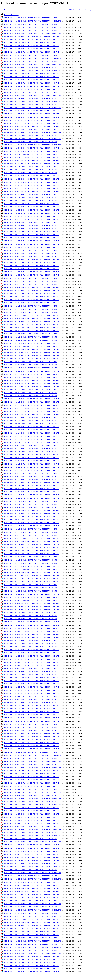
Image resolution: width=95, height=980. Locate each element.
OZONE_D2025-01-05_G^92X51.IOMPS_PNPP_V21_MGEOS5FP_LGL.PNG (31, 167)
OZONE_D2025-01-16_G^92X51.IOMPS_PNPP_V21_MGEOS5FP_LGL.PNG (31, 473)
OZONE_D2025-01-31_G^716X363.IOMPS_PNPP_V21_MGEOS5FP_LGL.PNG (32, 966)
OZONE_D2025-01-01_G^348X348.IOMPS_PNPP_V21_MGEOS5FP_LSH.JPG (32, 43)
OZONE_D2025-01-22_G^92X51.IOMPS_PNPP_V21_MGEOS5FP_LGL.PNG (31, 640)
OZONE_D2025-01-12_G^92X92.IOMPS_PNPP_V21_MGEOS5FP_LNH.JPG (31, 365)
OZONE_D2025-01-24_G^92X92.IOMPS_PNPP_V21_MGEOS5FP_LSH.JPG (31, 702)
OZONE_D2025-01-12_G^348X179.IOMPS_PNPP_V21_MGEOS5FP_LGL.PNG (32, 371)
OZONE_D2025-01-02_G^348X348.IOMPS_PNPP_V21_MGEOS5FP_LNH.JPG (32, 77)
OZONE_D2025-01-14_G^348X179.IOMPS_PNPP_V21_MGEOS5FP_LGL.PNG (32, 427)
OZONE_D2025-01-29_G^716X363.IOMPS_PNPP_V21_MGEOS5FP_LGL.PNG (32, 891)
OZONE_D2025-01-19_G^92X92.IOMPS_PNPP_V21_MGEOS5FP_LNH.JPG (31, 560)
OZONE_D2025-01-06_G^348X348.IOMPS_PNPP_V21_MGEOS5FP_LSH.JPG (32, 210)
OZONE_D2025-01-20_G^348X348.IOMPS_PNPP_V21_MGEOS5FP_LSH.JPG (32, 600)
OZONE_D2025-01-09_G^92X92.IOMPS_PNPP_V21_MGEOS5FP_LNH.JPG (31, 281)
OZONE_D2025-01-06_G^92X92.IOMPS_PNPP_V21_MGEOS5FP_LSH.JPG (31, 201)
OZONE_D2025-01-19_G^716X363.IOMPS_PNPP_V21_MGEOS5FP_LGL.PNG (32, 575)
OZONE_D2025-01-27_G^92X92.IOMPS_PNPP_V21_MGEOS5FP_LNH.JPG (31, 795)
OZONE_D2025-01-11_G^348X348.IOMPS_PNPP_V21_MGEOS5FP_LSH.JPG (32, 349)
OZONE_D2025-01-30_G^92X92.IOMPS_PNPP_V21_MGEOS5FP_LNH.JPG (31, 907)
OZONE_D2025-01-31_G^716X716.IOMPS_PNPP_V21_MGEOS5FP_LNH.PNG (32, 969)
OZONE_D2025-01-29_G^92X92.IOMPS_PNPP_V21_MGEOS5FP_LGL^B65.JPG (33, 867)
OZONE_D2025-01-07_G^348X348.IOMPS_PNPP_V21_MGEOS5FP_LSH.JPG (32, 238)
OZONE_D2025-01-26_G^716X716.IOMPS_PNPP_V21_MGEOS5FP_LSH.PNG (32, 786)
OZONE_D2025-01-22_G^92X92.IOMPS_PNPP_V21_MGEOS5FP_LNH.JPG (31, 644)
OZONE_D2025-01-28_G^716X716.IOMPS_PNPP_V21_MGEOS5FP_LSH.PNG (32, 860)
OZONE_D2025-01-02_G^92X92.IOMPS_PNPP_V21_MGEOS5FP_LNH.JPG (31, 61)
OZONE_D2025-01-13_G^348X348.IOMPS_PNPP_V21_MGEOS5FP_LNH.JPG (32, 402)
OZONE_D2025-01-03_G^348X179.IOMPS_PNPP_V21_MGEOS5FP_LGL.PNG (32, 111)
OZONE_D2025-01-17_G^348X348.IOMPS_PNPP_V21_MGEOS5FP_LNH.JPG (32, 513)
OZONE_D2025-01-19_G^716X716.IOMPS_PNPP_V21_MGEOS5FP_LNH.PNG (32, 579)
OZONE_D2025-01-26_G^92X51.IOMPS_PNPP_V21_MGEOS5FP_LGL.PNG (31, 752)
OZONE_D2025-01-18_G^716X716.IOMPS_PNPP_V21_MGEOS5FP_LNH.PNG (32, 551)
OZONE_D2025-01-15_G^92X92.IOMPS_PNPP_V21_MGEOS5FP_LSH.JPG (31, 452)
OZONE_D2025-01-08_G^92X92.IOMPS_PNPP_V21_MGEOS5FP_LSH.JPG (31, 256)
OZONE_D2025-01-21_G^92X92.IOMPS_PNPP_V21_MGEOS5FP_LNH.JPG (31, 616)
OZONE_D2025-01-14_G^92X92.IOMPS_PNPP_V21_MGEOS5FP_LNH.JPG (31, 421)
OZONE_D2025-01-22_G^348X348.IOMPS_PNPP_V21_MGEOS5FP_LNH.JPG (32, 653)
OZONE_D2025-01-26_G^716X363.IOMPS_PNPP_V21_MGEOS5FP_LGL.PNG (32, 780)
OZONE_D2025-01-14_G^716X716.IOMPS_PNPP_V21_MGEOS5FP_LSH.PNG (32, 442)
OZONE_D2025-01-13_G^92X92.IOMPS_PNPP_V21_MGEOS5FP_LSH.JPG (31, 396)
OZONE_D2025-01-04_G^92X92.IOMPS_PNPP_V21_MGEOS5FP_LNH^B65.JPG (33, 139)
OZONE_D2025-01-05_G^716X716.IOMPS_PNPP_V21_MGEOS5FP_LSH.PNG (32, 191)
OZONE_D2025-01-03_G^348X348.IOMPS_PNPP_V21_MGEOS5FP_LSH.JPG (32, 117)
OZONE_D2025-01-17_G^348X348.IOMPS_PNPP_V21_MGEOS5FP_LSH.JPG (32, 517)
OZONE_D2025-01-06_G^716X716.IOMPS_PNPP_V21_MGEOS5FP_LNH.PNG (32, 216)
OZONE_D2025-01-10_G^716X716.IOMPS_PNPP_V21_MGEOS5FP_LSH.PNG (32, 331)
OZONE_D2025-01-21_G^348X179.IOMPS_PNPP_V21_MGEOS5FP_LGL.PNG (32, 622)
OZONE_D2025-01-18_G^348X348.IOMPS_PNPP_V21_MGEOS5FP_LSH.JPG (32, 544)
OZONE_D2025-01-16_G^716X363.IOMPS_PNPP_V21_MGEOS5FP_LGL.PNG (32, 492)
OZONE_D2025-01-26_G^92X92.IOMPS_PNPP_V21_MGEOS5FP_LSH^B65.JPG (33, 767)
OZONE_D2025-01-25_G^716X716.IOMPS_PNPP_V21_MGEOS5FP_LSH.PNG (32, 749)
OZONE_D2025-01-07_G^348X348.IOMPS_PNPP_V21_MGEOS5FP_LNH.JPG (32, 235)
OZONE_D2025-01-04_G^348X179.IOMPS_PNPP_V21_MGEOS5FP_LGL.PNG (32, 148)
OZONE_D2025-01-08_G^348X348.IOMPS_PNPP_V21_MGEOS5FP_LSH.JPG (32, 266)
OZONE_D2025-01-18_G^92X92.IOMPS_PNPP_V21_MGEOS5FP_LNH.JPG (31, 532)
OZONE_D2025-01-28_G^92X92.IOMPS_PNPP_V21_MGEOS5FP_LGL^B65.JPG (33, 829)
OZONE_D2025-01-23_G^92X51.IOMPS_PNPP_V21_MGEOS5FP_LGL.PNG (31, 668)
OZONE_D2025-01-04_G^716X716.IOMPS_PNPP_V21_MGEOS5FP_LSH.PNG (32, 163)
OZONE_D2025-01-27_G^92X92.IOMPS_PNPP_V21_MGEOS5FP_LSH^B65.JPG (33, 805)
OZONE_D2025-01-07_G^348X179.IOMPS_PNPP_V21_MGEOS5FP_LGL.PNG (32, 232)
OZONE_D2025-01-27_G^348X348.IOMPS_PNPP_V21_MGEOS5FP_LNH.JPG (32, 811)
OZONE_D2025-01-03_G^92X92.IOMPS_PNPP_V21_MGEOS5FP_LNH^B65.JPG (33, 102)
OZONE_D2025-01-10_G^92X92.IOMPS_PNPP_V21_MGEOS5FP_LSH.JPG (31, 312)
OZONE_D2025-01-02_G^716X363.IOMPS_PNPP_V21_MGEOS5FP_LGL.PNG (32, 83)
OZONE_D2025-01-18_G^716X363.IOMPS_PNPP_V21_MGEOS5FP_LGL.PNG (32, 548)
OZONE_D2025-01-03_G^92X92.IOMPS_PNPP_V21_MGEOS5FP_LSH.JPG (31, 105)
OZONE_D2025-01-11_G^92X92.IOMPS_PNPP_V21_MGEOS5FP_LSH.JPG (31, 340)
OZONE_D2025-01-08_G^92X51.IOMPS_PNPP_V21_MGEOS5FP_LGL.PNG (31, 250)
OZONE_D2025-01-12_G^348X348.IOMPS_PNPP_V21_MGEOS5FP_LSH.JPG (32, 377)
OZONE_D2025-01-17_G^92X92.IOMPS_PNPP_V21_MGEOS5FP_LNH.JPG (31, 504)
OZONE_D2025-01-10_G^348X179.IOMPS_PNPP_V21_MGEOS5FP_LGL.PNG (32, 315)
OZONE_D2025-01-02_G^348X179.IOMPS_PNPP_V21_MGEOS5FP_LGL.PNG (32, 74)
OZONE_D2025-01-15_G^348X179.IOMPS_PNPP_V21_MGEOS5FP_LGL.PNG (32, 455)
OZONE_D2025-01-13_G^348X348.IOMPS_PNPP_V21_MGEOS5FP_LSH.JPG (32, 405)
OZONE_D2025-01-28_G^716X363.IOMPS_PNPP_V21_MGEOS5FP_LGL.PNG (32, 854)
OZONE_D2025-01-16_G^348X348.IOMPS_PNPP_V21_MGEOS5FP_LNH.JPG (32, 486)
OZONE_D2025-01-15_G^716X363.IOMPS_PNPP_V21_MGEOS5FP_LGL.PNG (32, 464)
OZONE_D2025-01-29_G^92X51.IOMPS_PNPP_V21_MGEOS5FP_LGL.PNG (31, 863)
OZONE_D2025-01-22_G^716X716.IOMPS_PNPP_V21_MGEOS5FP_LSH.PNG (32, 665)
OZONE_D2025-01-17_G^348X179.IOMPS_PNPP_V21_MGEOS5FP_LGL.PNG (32, 510)
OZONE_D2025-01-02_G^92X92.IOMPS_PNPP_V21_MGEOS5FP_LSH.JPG (31, 67)
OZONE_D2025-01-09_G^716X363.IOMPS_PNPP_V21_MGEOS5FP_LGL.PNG (32, 297)
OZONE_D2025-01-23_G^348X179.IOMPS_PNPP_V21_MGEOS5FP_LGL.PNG (32, 678)
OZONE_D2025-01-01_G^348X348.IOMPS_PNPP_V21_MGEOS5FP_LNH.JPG (32, 40)
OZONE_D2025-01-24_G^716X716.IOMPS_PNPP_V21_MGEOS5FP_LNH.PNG (32, 718)
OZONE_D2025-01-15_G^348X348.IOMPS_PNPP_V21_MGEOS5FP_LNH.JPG (32, 458)
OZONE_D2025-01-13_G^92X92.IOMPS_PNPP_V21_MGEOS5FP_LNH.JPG (31, 393)
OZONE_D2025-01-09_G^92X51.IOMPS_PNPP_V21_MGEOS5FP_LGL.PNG (31, 278)
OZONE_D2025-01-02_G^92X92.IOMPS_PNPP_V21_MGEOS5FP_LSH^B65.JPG (33, 71)
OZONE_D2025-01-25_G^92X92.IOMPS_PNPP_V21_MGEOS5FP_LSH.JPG (31, 730)
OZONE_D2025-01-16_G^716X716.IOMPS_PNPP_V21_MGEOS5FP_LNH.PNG (32, 495)
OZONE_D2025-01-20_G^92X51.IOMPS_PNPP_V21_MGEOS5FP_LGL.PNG (31, 585)
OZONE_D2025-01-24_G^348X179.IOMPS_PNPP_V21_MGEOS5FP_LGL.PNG (32, 706)
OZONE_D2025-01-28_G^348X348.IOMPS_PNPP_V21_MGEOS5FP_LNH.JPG (32, 848)
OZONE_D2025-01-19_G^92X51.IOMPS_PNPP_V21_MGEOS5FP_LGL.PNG (31, 557)
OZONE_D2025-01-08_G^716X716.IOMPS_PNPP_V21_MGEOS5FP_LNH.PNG (32, 272)
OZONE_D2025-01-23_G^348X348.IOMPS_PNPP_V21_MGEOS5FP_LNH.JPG (32, 681)
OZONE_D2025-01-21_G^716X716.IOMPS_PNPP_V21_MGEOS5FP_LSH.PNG (32, 637)
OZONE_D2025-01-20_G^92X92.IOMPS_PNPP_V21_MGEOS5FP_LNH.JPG (31, 588)
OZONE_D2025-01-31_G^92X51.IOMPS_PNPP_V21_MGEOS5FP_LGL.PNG (31, 938)
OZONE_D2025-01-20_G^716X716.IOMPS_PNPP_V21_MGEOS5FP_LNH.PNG (32, 606)
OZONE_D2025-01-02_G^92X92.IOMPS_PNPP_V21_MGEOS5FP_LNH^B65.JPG (33, 64)
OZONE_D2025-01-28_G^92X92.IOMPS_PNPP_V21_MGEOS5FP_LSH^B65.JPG (33, 842)
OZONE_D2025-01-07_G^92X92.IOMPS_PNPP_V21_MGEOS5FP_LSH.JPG (31, 228)
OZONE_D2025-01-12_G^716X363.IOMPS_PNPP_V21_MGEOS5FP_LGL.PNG (32, 380)
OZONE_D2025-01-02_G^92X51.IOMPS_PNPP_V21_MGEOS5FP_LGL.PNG (31, 55)
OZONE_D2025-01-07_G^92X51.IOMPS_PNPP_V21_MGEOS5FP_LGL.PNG (31, 222)
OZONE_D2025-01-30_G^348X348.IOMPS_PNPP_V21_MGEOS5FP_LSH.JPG (32, 925)
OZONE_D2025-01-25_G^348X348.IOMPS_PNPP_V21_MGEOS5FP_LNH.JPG (32, 736)
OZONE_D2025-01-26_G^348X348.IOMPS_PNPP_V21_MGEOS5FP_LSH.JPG (32, 777)
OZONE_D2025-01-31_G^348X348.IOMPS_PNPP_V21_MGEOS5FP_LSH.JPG (32, 963)
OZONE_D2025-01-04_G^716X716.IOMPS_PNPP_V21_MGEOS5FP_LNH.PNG (32, 160)
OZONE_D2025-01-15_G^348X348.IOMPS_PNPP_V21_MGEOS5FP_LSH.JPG (32, 461)
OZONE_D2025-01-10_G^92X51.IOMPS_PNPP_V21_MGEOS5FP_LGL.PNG (31, 306)
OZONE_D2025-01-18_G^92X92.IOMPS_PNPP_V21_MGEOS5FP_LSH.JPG (31, 535)
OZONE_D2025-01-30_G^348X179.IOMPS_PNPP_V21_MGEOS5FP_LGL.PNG (32, 919)
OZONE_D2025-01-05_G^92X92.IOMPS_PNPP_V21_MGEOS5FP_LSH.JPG (31, 173)
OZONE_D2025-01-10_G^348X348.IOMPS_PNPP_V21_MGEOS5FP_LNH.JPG (32, 318)
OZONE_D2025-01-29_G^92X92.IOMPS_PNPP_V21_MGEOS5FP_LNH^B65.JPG (33, 873)
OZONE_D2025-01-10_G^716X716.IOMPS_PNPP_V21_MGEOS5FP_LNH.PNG (32, 328)
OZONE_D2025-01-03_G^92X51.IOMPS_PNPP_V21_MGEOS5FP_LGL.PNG (31, 92)
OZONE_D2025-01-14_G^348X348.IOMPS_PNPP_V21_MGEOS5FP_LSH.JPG (32, 433)
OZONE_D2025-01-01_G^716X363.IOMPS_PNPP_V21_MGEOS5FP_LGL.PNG (32, 46)
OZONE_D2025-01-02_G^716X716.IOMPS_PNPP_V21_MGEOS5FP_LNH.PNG (32, 86)
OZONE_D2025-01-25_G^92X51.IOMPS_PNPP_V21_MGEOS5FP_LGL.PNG (31, 724)
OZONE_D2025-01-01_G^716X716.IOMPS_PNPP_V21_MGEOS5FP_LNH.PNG (32, 49)
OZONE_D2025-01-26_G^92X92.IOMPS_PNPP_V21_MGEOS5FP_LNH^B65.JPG (33, 761)
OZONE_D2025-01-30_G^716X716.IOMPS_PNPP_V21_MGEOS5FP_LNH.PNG (32, 932)
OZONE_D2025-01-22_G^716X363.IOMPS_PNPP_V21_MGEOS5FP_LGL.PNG (32, 659)
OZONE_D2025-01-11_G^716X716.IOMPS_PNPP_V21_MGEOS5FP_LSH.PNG (32, 359)
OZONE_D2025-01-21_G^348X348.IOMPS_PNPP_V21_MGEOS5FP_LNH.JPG (32, 625)
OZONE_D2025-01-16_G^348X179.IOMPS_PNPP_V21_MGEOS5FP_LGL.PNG (32, 482)
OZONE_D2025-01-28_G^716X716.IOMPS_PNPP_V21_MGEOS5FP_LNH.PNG (32, 857)
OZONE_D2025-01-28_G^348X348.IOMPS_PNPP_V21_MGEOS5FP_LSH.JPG (32, 851)
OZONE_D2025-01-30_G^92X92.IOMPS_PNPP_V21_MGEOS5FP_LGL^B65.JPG (33, 904)
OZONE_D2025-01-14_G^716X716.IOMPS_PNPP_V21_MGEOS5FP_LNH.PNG (32, 439)
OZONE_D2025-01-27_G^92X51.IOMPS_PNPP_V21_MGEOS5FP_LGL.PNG (31, 789)
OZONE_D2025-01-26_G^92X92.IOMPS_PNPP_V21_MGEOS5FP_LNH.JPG (31, 758)
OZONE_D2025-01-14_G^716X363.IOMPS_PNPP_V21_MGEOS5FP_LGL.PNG (32, 436)
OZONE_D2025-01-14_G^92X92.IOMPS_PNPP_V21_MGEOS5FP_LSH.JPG (31, 424)
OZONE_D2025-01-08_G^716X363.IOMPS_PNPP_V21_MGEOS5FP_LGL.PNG (32, 269)
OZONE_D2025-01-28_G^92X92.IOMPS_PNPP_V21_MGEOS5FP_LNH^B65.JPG (33, 836)
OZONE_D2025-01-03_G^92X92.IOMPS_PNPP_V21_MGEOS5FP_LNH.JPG (31, 98)
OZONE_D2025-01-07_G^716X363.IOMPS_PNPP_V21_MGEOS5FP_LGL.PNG (32, 241)
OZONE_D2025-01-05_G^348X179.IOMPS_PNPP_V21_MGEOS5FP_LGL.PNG (32, 176)
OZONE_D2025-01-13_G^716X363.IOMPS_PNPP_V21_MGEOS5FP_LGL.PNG (32, 408)
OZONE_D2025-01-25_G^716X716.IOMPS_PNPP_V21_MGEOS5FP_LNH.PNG (32, 746)
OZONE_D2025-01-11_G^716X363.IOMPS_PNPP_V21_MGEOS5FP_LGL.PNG (32, 352)
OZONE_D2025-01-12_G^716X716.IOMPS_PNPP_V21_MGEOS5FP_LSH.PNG (32, 386)
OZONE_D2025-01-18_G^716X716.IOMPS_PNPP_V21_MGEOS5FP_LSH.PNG (32, 554)
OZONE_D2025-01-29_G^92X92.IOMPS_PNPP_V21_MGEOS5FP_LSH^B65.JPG (33, 879)
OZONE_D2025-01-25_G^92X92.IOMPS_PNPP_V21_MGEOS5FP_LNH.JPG (31, 727)
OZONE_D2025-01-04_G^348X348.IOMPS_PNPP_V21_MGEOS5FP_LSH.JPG (32, 154)
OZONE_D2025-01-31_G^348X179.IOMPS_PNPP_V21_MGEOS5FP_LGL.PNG (32, 956)
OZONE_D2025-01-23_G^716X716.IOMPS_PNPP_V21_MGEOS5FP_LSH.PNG (32, 693)
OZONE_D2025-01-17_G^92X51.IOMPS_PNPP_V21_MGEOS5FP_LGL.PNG (31, 501)
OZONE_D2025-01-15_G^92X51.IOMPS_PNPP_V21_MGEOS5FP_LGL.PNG (31, 445)
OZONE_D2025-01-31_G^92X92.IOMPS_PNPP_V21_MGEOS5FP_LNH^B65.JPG (33, 947)
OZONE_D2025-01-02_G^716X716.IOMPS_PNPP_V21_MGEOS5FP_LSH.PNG (32, 89)
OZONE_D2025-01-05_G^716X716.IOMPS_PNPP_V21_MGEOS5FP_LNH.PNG (32, 188)
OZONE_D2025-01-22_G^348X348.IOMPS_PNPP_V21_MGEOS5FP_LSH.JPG (32, 656)
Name (6, 10)
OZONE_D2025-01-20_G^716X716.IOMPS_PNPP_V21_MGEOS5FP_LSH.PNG (32, 609)
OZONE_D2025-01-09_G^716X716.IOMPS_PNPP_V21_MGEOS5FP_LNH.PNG (32, 300)
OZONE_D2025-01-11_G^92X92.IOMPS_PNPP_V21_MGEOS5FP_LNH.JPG (31, 337)
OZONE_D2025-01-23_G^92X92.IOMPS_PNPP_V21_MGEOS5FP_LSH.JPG (31, 675)
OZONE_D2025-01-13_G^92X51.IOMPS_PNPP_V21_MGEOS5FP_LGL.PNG (31, 390)
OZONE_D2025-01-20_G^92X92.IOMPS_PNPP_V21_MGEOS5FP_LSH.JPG (31, 591)
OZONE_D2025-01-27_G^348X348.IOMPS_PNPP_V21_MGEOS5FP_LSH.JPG (32, 814)
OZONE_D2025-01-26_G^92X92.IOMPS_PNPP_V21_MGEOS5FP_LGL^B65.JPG (33, 755)
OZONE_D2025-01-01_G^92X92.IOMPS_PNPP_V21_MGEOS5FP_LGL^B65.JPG (33, 21)
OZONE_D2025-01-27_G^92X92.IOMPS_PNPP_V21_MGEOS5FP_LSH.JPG (31, 802)
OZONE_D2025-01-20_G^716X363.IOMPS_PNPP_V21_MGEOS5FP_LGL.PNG (32, 603)
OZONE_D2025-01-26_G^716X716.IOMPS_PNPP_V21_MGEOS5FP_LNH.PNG (32, 783)
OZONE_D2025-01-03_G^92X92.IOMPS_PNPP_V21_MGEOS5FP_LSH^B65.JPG (33, 108)
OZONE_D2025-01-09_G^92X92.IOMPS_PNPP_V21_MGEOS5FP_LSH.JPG (31, 284)
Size (81, 10)
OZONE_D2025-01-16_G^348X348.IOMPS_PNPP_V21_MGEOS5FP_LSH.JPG (32, 489)
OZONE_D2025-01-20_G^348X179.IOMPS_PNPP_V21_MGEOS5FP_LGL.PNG (32, 594)
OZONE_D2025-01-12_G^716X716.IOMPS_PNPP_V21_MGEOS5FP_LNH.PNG (32, 383)
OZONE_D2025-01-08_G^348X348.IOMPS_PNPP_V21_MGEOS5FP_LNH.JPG (32, 263)
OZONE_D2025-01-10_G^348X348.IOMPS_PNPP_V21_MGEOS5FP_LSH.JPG (32, 321)
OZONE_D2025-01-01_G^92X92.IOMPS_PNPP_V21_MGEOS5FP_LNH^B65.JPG (33, 27)
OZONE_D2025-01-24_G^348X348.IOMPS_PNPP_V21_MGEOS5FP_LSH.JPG (32, 712)
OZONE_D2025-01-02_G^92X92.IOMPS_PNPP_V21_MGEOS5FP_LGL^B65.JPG (33, 58)
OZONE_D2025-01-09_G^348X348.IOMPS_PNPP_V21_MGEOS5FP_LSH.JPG (32, 294)
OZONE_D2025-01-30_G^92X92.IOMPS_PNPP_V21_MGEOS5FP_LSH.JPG (31, 913)
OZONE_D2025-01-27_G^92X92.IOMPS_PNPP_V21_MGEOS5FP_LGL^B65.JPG (33, 792)
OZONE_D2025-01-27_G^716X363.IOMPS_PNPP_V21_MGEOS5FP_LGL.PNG (32, 817)
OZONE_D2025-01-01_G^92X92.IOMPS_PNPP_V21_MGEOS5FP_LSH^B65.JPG (33, 33)
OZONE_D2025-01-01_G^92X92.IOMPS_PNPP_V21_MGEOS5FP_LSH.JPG (31, 30)
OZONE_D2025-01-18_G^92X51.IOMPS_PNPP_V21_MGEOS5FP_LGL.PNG (31, 529)
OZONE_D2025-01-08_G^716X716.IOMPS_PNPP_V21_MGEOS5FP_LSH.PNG (32, 275)
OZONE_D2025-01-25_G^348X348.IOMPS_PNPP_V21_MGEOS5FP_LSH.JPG (32, 740)
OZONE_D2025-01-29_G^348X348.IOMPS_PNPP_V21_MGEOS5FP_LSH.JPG (32, 888)
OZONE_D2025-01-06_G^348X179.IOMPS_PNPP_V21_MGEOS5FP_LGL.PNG (32, 204)
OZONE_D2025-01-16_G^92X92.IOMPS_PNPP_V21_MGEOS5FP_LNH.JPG (31, 476)
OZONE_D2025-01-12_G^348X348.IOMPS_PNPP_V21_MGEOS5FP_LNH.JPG (32, 374)
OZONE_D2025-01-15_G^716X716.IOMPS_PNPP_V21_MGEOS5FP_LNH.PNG (32, 467)
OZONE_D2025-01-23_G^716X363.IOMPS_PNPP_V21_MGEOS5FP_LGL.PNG (32, 687)
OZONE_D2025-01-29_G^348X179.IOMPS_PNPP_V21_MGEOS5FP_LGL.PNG (32, 882)
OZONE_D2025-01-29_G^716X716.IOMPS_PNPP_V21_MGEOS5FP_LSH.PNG (32, 898)
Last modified (68, 10)
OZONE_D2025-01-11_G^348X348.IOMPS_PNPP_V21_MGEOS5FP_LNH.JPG (32, 346)
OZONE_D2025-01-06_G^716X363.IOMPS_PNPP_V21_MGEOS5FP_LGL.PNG (32, 213)
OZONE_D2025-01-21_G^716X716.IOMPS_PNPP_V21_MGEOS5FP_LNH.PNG (32, 634)
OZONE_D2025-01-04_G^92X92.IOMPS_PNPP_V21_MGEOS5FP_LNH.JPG (31, 136)
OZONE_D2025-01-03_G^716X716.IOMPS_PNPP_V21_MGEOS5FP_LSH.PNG (32, 126)
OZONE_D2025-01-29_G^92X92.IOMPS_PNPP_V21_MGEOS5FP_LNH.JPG (31, 870)
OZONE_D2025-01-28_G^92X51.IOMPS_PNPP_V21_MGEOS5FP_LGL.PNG (31, 826)
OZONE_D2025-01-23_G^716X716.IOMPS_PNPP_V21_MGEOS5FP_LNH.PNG (32, 690)
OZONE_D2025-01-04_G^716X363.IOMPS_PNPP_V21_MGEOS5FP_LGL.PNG (32, 157)
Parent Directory (12, 15)
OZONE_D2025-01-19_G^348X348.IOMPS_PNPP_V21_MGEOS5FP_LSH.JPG (32, 572)
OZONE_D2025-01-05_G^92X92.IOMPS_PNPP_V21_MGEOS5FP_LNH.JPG (31, 170)
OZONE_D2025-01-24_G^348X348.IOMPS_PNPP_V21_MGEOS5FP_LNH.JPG (32, 709)
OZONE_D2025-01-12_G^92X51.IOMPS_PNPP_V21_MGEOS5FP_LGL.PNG (31, 362)
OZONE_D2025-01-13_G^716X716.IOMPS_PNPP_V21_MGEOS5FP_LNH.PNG (32, 411)
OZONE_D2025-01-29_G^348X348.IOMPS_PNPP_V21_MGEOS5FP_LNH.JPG (32, 885)
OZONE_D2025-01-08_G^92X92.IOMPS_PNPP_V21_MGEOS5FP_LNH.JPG (31, 253)
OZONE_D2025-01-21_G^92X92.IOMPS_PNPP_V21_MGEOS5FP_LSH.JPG (31, 619)
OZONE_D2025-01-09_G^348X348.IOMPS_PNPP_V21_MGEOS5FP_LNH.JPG (32, 290)
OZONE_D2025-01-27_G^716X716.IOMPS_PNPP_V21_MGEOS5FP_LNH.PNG (32, 820)
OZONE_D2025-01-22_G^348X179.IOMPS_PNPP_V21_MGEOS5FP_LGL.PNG (32, 650)
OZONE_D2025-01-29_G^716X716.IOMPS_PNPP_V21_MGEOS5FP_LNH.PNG (32, 894)
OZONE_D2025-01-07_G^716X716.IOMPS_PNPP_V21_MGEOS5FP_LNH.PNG (32, 244)
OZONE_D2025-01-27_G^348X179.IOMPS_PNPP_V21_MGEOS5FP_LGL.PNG (32, 808)
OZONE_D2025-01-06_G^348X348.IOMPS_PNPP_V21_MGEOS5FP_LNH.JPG (32, 207)
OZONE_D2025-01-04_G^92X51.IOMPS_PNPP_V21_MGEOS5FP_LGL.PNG (31, 129)
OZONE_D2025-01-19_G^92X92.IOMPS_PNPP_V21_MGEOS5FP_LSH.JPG (31, 563)
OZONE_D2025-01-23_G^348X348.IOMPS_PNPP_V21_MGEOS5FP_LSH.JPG (32, 684)
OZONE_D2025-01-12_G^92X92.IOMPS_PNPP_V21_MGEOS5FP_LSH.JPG (31, 368)
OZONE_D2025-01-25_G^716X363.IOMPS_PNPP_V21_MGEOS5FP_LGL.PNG (32, 743)
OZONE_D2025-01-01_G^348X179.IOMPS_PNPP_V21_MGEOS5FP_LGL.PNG (32, 36)
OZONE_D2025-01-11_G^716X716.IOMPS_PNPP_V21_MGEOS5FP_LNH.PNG (32, 355)
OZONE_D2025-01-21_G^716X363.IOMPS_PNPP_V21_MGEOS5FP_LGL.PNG (32, 631)
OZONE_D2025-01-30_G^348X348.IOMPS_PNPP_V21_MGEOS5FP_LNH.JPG (32, 922)
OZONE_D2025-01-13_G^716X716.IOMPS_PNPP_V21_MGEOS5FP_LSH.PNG (32, 414)
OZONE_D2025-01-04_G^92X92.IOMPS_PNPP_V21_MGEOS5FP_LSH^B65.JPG (33, 145)
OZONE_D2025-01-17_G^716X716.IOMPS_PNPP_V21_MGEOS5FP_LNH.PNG (32, 523)
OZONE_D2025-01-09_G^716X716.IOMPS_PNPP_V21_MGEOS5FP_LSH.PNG (32, 303)
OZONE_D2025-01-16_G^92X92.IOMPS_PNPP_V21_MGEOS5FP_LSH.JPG (31, 479)
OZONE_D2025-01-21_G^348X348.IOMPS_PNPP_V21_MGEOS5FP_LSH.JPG (32, 628)
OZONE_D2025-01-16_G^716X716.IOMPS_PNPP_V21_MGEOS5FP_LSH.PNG (32, 498)
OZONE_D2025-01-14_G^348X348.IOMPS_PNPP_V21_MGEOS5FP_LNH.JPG (32, 430)
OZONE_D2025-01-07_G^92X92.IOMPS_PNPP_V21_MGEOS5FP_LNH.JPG (31, 225)
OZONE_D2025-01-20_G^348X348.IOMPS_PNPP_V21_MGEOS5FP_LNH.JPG (32, 597)
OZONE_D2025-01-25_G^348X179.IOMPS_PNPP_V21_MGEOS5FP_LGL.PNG (32, 733)
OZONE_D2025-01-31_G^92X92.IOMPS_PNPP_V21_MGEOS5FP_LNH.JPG (31, 944)
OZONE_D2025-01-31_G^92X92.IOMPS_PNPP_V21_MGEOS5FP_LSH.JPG (31, 950)
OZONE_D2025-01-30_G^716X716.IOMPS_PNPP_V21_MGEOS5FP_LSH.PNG (32, 935)
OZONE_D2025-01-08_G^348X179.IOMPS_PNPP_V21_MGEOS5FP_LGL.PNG (32, 259)
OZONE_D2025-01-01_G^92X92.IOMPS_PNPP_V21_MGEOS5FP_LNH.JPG (31, 24)
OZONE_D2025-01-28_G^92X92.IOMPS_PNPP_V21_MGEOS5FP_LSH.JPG (31, 839)
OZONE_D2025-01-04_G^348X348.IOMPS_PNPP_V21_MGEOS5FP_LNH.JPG (32, 151)
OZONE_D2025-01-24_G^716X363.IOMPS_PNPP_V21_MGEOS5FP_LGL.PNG (32, 715)
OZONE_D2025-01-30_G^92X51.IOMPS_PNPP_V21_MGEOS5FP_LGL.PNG (31, 901)
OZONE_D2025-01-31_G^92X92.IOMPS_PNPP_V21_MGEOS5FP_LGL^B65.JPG (33, 941)
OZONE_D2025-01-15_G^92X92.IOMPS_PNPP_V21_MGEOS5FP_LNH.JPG (31, 448)
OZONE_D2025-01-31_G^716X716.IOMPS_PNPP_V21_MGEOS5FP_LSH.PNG (32, 972)
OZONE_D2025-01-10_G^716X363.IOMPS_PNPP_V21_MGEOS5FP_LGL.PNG (32, 325)
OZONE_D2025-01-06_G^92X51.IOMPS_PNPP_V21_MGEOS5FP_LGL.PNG (31, 194)
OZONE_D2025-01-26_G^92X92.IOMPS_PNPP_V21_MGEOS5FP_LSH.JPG (31, 764)
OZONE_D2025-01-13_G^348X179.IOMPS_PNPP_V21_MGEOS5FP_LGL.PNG (32, 399)
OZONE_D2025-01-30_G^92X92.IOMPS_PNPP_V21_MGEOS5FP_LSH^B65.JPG (33, 916)
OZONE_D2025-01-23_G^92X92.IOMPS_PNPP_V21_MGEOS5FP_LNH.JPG (31, 671)
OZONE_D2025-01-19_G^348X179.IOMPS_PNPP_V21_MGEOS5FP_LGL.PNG (32, 566)
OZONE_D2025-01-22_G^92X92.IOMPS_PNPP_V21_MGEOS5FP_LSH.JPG (31, 647)
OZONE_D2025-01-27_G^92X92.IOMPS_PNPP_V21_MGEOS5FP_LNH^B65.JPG (33, 798)
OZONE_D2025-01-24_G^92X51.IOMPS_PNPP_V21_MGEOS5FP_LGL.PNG (31, 696)
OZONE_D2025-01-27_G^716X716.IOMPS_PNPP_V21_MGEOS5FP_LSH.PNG (32, 823)
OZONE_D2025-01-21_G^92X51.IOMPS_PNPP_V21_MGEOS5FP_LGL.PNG (31, 613)
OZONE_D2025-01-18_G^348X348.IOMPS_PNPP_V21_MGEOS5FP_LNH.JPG (32, 541)
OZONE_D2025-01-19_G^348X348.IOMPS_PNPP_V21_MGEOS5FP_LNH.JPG (32, 569)
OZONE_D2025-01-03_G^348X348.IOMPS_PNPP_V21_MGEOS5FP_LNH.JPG (32, 114)
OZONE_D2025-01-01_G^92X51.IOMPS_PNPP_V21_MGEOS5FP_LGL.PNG (31, 18)
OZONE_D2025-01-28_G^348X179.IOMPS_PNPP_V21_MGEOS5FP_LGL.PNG (32, 845)
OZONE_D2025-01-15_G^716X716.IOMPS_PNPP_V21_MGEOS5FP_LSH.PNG (32, 470)
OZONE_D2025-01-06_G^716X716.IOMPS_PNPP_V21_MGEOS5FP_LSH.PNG (32, 219)
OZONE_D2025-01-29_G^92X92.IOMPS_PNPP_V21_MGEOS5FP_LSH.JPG (31, 876)
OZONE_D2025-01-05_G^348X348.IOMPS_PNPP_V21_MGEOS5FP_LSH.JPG (32, 182)
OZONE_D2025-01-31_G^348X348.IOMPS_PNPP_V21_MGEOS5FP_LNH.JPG (32, 960)
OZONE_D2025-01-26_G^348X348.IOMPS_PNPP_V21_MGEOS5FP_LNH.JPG (32, 774)
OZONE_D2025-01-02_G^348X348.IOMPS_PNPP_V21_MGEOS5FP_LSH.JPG (32, 80)
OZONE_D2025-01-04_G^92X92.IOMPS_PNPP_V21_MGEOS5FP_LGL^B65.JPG (33, 132)
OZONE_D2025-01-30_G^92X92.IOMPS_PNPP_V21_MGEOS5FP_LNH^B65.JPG (33, 910)
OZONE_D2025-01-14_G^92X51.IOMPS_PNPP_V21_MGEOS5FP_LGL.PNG (31, 417)
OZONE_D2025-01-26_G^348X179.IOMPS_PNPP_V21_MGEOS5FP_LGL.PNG (32, 771)
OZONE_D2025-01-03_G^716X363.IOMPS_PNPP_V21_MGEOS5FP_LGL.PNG (32, 120)
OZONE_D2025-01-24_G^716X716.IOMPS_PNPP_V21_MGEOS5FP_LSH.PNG (32, 721)
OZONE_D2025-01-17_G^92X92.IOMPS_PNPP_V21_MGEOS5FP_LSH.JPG (31, 507)
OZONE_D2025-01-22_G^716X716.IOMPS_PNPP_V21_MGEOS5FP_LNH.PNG (32, 662)
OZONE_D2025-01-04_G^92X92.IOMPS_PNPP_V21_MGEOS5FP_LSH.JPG (31, 142)
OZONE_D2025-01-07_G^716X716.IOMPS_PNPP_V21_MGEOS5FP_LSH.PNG (32, 247)
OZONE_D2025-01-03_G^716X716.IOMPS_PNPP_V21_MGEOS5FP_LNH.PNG (32, 123)
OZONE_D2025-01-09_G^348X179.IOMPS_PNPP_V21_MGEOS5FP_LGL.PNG (32, 287)
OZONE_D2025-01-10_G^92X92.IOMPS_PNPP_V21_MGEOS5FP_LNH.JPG (31, 309)
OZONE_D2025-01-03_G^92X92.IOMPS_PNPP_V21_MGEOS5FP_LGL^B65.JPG (33, 95)
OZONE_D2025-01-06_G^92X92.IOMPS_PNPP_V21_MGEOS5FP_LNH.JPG (31, 198)
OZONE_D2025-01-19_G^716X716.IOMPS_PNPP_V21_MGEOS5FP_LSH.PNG (32, 582)
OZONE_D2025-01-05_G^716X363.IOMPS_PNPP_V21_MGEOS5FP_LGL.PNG (32, 185)
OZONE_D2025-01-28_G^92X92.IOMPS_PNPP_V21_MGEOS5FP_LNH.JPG (31, 833)
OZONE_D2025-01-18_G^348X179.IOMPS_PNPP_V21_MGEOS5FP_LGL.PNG (32, 538)
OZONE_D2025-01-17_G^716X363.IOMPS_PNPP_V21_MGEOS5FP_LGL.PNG (32, 520)
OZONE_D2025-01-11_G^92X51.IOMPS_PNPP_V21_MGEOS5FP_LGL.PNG (31, 334)
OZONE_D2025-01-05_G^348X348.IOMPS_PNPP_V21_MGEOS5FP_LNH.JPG (32, 179)
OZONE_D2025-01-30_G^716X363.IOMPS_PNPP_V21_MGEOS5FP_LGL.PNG (32, 929)
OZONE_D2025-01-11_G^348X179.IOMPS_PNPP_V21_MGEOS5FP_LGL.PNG (32, 343)
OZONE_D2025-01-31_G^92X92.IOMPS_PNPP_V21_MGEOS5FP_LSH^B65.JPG (33, 953)
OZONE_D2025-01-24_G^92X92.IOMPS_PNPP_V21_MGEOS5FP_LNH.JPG (31, 699)
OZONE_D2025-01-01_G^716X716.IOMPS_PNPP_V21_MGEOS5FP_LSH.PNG (32, 52)
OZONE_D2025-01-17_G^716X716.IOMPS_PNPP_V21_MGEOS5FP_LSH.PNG (32, 526)
